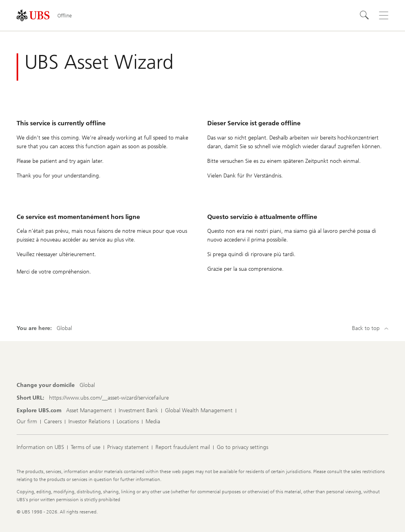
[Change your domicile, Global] (87, 385)
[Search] (365, 15)
